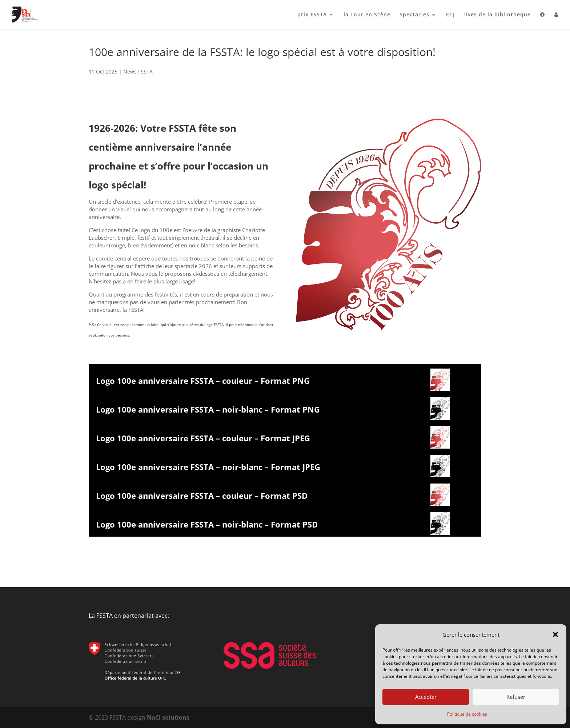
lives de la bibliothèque (497, 15)
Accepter (426, 697)
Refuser (516, 697)
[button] (555, 634)
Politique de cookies (467, 714)
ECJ (450, 15)
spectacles (415, 15)
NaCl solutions (168, 717)
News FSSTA (138, 71)
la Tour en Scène (367, 15)
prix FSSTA (312, 15)
